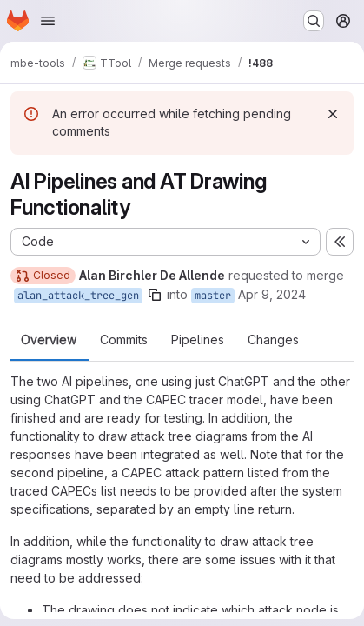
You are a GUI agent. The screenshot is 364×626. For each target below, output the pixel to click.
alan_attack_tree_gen (78, 296)
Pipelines (198, 340)
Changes (273, 340)
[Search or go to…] (314, 21)
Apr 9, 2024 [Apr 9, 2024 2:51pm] (272, 294)
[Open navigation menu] (48, 21)
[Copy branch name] (155, 295)
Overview (49, 340)
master (213, 296)
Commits (124, 340)
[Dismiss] (333, 114)
